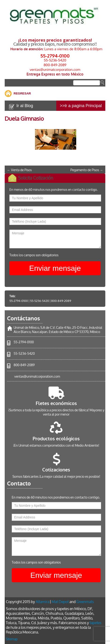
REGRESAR (22, 93)
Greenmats (85, 602)
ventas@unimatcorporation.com (55, 70)
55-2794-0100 (55, 56)
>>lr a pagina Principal (81, 106)
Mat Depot (60, 602)
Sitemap (12, 639)
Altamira (42, 602)
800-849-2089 (55, 65)
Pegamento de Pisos (87, 170)
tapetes (95, 623)
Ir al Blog (25, 106)
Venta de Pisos (19, 170)
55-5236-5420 (55, 60)
